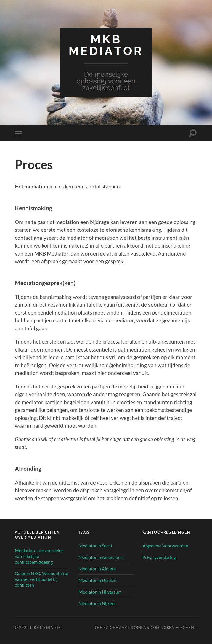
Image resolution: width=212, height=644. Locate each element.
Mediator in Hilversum (100, 592)
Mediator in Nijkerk (97, 603)
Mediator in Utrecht (98, 580)
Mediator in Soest (96, 546)
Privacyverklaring (159, 557)
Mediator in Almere (97, 569)
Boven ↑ (189, 627)
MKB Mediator (45, 627)
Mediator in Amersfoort (101, 557)
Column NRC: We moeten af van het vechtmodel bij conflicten (42, 579)
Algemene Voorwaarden (165, 546)
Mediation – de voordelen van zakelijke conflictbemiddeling (39, 556)
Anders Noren (159, 627)
